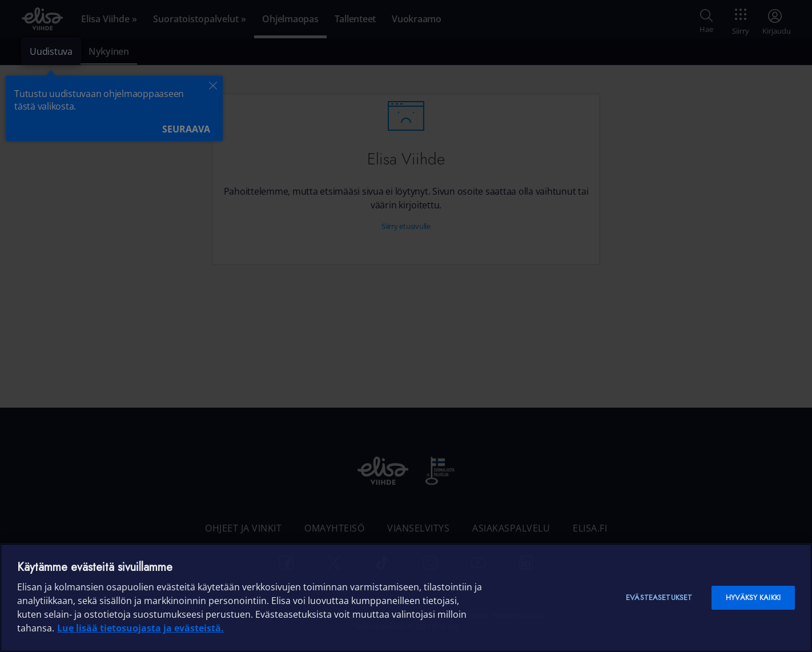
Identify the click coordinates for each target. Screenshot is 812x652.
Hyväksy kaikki (753, 597)
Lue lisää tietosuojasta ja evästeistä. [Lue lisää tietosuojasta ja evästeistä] (140, 628)
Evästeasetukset (659, 597)
